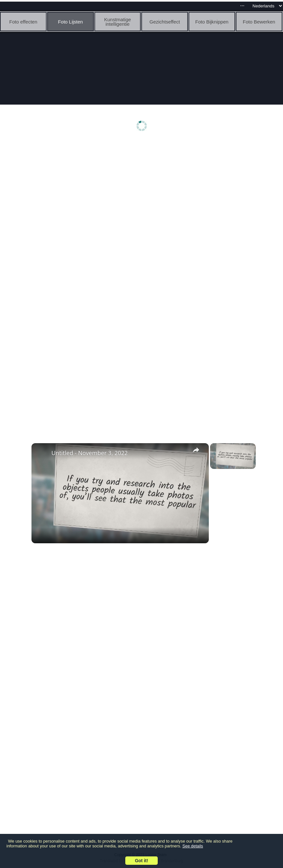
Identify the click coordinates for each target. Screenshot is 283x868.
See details (193, 846)
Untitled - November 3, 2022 (90, 453)
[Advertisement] (143, 192)
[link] (42, 453)
